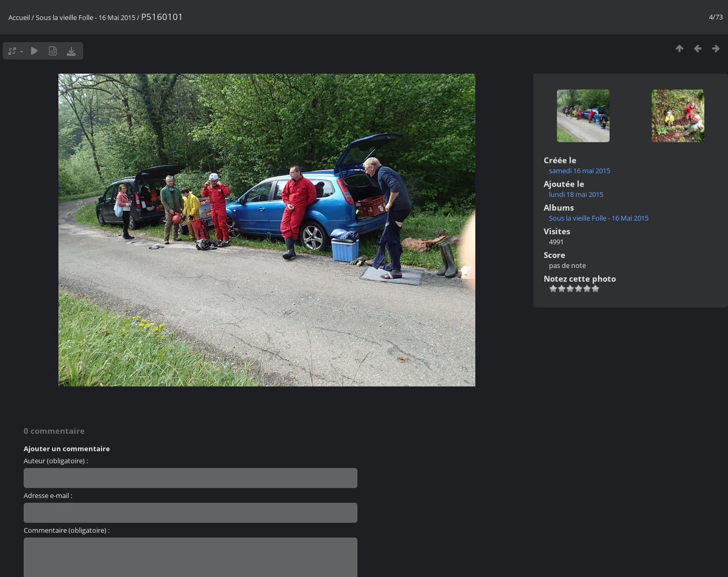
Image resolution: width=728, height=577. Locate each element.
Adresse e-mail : (48, 495)
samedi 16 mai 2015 (580, 171)
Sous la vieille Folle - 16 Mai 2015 (86, 17)
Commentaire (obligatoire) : (67, 530)
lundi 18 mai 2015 (576, 194)
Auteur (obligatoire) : (56, 461)
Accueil (19, 17)
